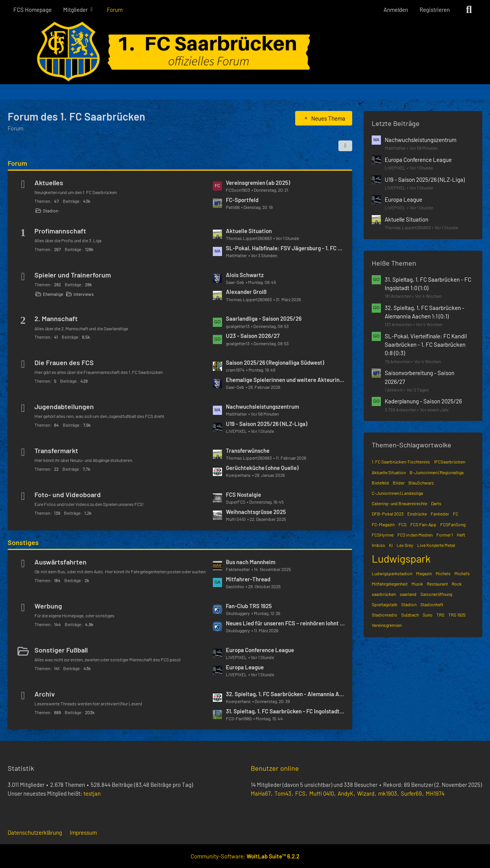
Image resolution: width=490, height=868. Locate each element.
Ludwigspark (401, 558)
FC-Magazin (383, 524)
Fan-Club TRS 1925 (249, 606)
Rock (457, 584)
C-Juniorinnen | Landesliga (397, 493)
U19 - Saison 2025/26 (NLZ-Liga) (267, 424)
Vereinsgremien (387, 625)
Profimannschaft (60, 231)
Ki (391, 545)
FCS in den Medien (415, 535)
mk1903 (388, 793)
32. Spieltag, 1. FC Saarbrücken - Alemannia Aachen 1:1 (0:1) (285, 694)
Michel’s (462, 573)
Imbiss (378, 545)
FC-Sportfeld (242, 200)
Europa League (245, 667)
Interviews (84, 294)
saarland (408, 594)
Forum (17, 163)
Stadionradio (385, 615)
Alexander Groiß (246, 292)
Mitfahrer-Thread (248, 579)
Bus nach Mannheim (251, 562)
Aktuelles (49, 183)
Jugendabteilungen (64, 406)
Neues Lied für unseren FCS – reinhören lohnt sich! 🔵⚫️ (285, 623)
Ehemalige (53, 294)
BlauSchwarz (421, 483)
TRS (440, 615)
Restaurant (437, 584)
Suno (428, 615)
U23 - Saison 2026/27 (253, 336)
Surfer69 (411, 793)
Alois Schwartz (245, 275)
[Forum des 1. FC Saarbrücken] (245, 52)
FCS (403, 524)
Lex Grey (405, 545)
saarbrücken (384, 594)
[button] (345, 146)
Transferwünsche (248, 450)
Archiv (45, 694)
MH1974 (435, 793)
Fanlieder (440, 514)
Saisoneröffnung (436, 594)
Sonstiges (23, 542)
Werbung (48, 606)
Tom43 (283, 793)
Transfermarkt (56, 450)
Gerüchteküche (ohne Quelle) (262, 468)
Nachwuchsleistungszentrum (262, 406)
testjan (92, 793)
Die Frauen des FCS (64, 362)
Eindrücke (417, 514)
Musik (417, 584)
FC (456, 514)
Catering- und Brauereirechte (399, 503)
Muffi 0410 (322, 793)
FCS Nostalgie (243, 494)
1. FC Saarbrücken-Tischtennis (401, 462)
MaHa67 (261, 793)
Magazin (424, 573)
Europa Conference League (260, 650)
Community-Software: (245, 856)
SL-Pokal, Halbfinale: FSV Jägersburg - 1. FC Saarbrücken (285, 248)
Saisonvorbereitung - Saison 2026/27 (420, 377)
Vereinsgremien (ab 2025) (258, 183)
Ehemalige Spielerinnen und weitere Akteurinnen (285, 380)
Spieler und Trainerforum (73, 275)
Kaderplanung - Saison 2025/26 (423, 401)
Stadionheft (432, 604)
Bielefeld (380, 483)
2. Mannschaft (56, 318)
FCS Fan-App (423, 524)
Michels (443, 573)
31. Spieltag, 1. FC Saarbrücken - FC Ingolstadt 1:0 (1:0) (285, 711)
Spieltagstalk (385, 604)
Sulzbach (410, 615)
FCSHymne (383, 535)
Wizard (366, 793)
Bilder (399, 483)
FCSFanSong (453, 524)
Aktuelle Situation (249, 231)
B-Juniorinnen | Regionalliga (437, 472)
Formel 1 (445, 535)
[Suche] (469, 10)
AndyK (345, 793)
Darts (436, 503)
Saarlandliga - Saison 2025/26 (264, 318)
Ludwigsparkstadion (392, 573)
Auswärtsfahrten (60, 562)
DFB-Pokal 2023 (388, 514)
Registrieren (435, 10)
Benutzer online (275, 768)
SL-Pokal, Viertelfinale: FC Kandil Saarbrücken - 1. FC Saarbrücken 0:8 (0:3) (426, 344)
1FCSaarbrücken (449, 462)
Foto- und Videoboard (68, 494)
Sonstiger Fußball (61, 650)
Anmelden (396, 10)
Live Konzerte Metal (436, 545)
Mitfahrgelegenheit (390, 584)
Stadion (51, 210)
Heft (461, 535)
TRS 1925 (457, 615)
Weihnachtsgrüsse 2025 (256, 512)
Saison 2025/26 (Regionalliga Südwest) (275, 362)
